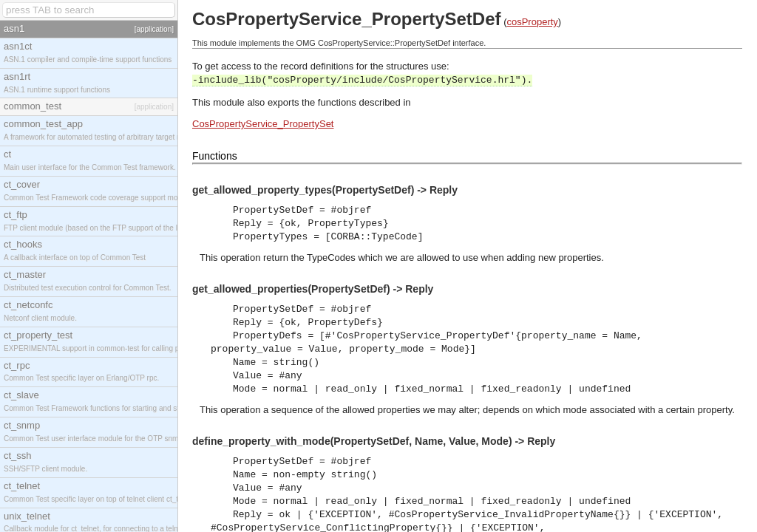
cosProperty (532, 22)
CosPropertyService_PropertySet (263, 124)
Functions (215, 156)
